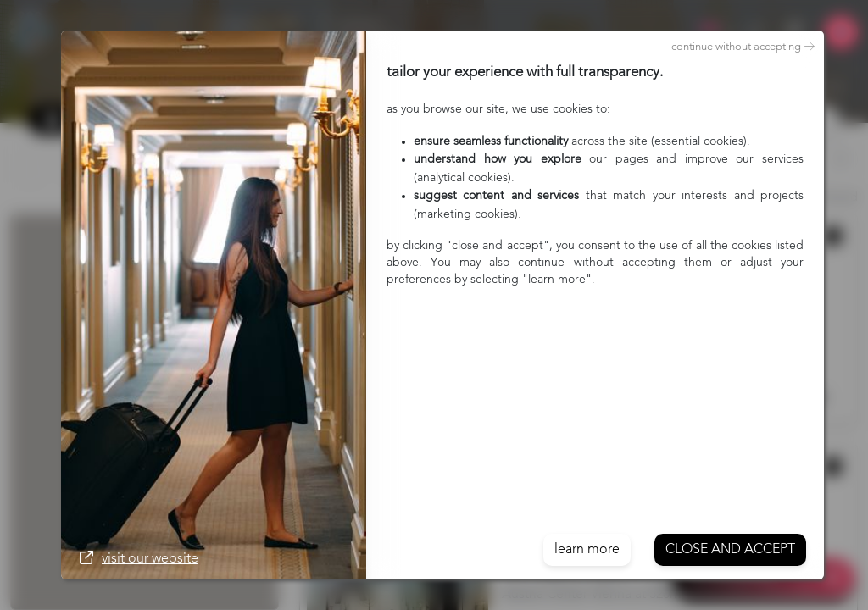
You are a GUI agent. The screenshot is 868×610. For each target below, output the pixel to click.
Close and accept (730, 550)
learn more (587, 550)
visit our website (139, 558)
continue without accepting (743, 47)
